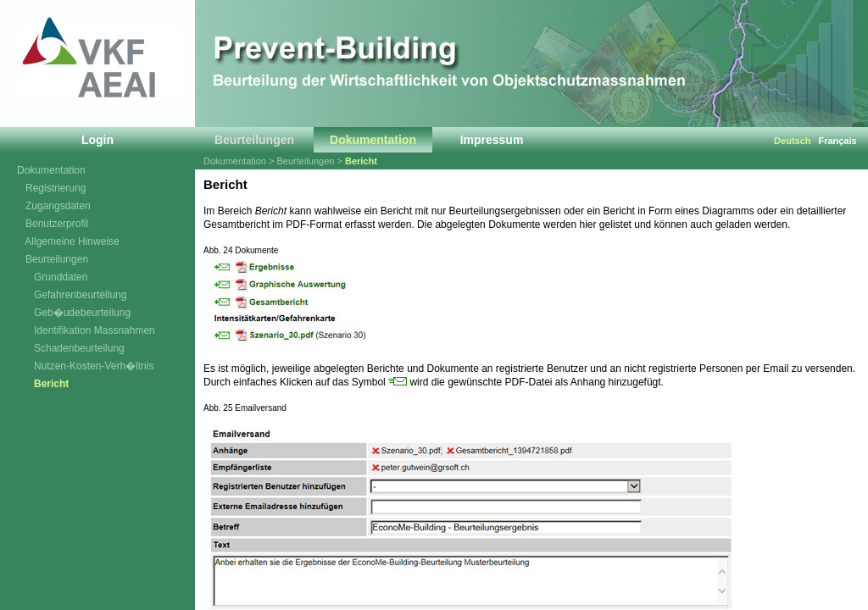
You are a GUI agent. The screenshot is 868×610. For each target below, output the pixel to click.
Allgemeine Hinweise (68, 241)
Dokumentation (51, 170)
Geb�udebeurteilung (74, 313)
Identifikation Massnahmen (86, 330)
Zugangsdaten (54, 206)
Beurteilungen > (311, 161)
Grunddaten (52, 277)
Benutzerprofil (53, 224)
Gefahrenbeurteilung (72, 295)
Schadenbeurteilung (71, 348)
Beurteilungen (53, 259)
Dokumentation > (240, 161)
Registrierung (51, 188)
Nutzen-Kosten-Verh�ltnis (85, 366)
